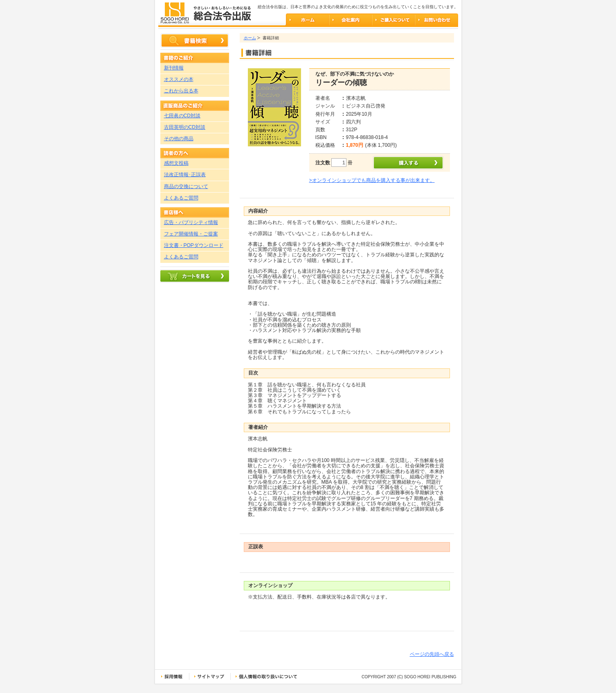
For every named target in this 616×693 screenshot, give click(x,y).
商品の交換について (186, 186)
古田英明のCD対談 (185, 127)
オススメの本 (179, 79)
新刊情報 (174, 68)
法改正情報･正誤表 (185, 175)
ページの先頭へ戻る (432, 654)
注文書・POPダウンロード (194, 245)
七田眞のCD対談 (182, 116)
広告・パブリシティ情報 (191, 222)
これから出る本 (181, 91)
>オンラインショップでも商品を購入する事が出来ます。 (372, 180)
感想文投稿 (176, 163)
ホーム (250, 38)
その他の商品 (179, 139)
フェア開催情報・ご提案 (191, 234)
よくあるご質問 (181, 198)
